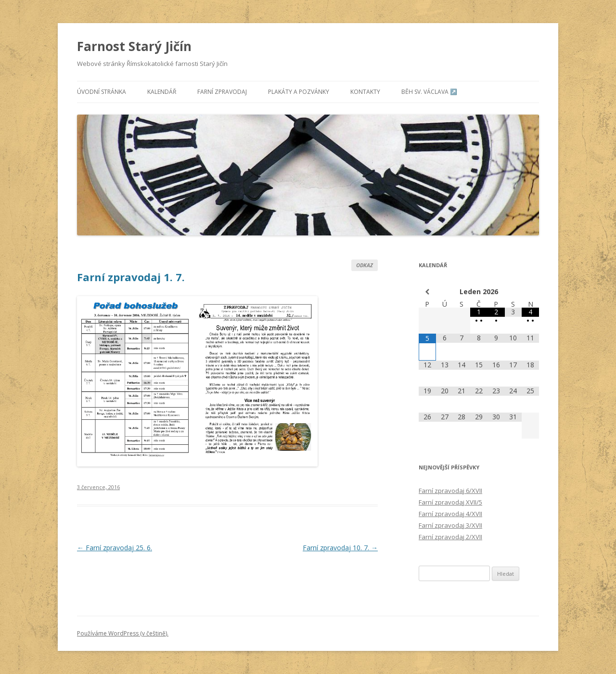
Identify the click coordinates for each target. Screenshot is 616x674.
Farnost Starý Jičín (134, 46)
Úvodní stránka (102, 92)
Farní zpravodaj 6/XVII (450, 491)
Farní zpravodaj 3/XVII (450, 525)
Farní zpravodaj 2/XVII (450, 537)
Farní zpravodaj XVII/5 (450, 502)
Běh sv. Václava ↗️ (429, 92)
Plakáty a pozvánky (299, 92)
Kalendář (162, 92)
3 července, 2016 (98, 487)
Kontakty (365, 92)
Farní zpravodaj (222, 92)
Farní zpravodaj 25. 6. (115, 548)
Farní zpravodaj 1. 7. (131, 277)
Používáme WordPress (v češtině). (123, 633)
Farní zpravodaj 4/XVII (450, 514)
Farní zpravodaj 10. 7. (340, 548)
